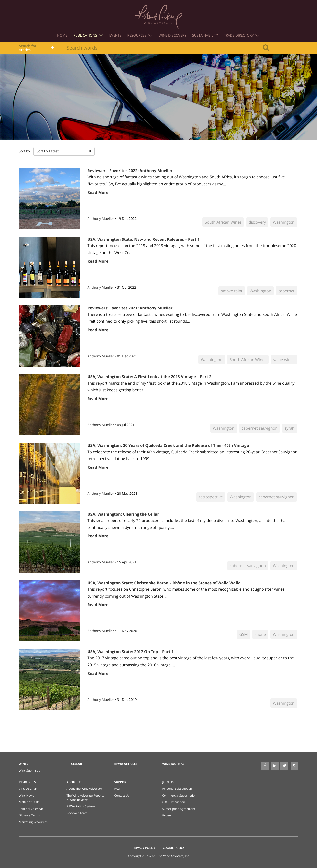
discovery (257, 222)
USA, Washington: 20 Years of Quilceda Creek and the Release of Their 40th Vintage (168, 445)
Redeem (168, 815)
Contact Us (122, 795)
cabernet (286, 291)
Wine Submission (31, 770)
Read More (98, 192)
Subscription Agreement (179, 809)
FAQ (117, 789)
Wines (24, 764)
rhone (260, 634)
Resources (140, 35)
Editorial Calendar (31, 809)
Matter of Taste (29, 802)
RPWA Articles (126, 764)
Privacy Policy (144, 848)
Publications (88, 35)
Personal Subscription (177, 789)
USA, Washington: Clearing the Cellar (123, 514)
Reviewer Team (77, 813)
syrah (290, 428)
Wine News (26, 795)
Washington (284, 222)
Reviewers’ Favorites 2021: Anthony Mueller (130, 308)
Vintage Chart (28, 789)
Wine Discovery (172, 35)
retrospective (211, 497)
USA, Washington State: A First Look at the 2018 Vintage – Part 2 (150, 377)
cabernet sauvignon (260, 428)
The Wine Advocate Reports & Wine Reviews (85, 798)
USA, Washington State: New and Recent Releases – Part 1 (144, 239)
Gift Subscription (174, 802)
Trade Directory (242, 35)
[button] (64, 151)
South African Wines (223, 222)
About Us (74, 782)
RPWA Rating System (81, 806)
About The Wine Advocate (84, 789)
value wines (284, 360)
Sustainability (205, 35)
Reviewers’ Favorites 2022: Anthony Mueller (130, 171)
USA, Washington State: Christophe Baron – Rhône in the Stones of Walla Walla (164, 583)
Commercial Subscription (179, 795)
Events (115, 35)
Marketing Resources (33, 822)
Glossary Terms (29, 815)
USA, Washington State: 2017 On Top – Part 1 (131, 652)
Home (62, 35)
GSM (244, 634)
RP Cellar (74, 764)
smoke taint (232, 291)
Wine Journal (173, 764)
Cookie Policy (174, 848)
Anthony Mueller (101, 219)
